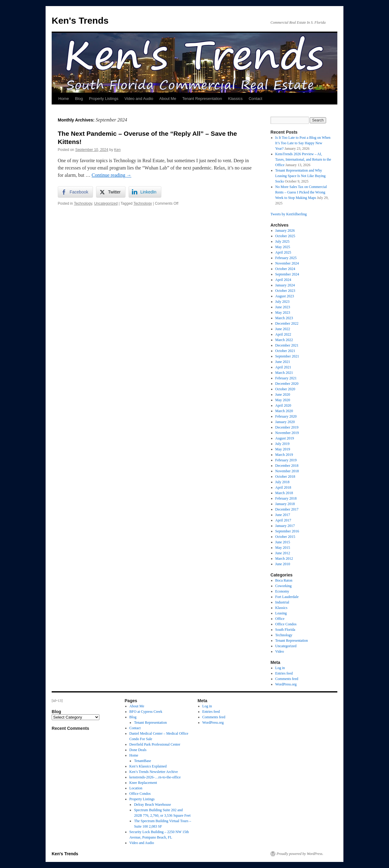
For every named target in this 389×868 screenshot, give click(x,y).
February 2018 (286, 498)
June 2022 (283, 329)
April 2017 (283, 520)
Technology (83, 203)
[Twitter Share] (111, 192)
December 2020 (287, 384)
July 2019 (282, 444)
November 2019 (287, 433)
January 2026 (285, 231)
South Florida (285, 630)
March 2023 (284, 318)
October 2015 (285, 537)
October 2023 (285, 291)
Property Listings (104, 99)
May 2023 (283, 313)
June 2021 (283, 362)
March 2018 (284, 493)
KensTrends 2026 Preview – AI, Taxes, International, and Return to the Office (303, 159)
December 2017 (287, 509)
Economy (282, 591)
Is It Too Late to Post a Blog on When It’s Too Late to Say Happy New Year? (303, 143)
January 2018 (285, 504)
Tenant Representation (202, 99)
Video (280, 651)
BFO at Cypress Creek (146, 712)
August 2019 (285, 438)
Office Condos (286, 624)
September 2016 (287, 531)
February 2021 (286, 378)
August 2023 (285, 296)
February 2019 (286, 460)
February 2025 (286, 258)
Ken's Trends (80, 21)
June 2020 (283, 395)
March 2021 (284, 373)
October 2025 (285, 236)
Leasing (281, 613)
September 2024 (287, 274)
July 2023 (282, 302)
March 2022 (284, 340)
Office (280, 619)
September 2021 (287, 356)
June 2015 (283, 542)
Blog (79, 99)
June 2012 (283, 553)
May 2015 (283, 548)
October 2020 (285, 389)
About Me (168, 99)
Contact (255, 99)
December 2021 (287, 345)
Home (64, 99)
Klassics (235, 99)
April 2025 (283, 252)
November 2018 (287, 471)
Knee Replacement (143, 783)
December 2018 (287, 466)
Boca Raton (284, 580)
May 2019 (283, 449)
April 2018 (283, 487)
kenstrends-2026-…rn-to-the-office (155, 777)
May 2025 (283, 247)
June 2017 (283, 515)
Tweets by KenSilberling (289, 214)
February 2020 (286, 416)
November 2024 (287, 263)
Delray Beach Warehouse (152, 805)
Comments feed (287, 679)
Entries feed (284, 673)
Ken (117, 150)
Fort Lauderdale (287, 597)
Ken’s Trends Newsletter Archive (154, 772)
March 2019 (284, 455)
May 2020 (283, 400)
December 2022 (287, 323)
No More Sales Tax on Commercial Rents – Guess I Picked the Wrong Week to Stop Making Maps (301, 192)
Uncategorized (106, 203)
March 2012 (284, 559)
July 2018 (282, 482)
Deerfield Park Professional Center (155, 744)
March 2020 (284, 411)
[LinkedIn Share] (145, 192)
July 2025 (282, 241)
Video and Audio (139, 99)
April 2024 (283, 280)
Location (136, 788)
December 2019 (287, 427)
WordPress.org (286, 684)
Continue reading (112, 175)
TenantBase (143, 761)
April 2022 (283, 334)
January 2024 (285, 285)
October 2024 (285, 269)
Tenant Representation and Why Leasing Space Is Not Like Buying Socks (301, 176)
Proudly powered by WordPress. (300, 854)
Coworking (284, 586)
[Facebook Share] (75, 192)
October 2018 (285, 477)
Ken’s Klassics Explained (148, 766)
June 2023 (283, 307)
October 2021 (285, 351)
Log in (280, 668)
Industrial (282, 602)
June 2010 (283, 564)
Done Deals (138, 750)
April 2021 (283, 367)
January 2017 (285, 526)
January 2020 (285, 422)
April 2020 (283, 405)
